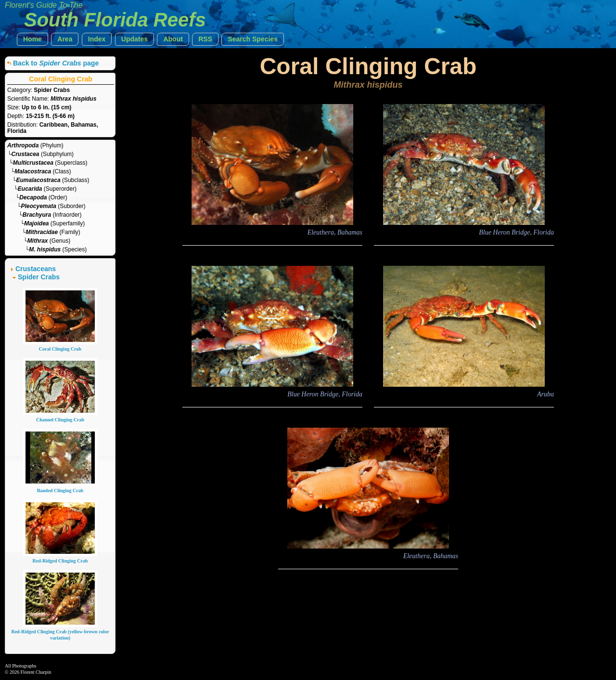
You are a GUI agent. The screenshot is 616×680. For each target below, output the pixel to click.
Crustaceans (36, 269)
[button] (32, 39)
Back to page (56, 63)
